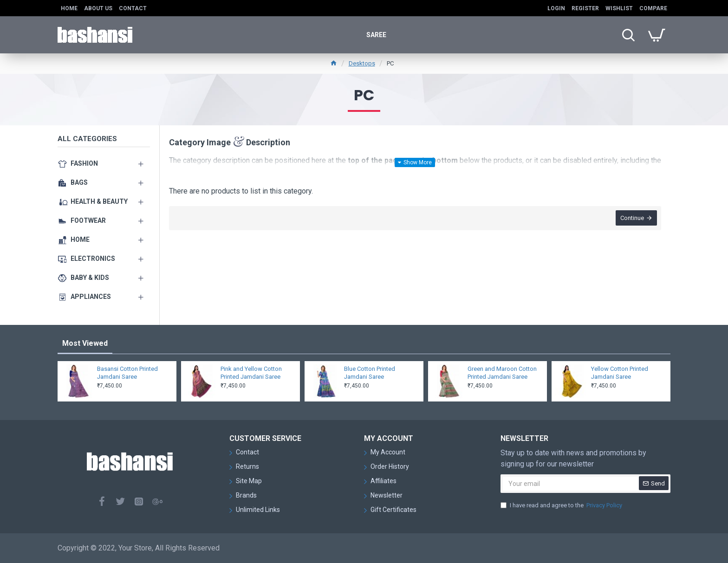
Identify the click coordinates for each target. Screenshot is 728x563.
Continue (632, 218)
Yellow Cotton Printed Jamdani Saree (620, 373)
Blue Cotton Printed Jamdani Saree (370, 373)
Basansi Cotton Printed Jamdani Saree (127, 373)
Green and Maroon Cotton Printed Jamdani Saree (502, 373)
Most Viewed (85, 343)
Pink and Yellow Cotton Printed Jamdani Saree (251, 373)
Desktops (362, 63)
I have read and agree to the (562, 505)
